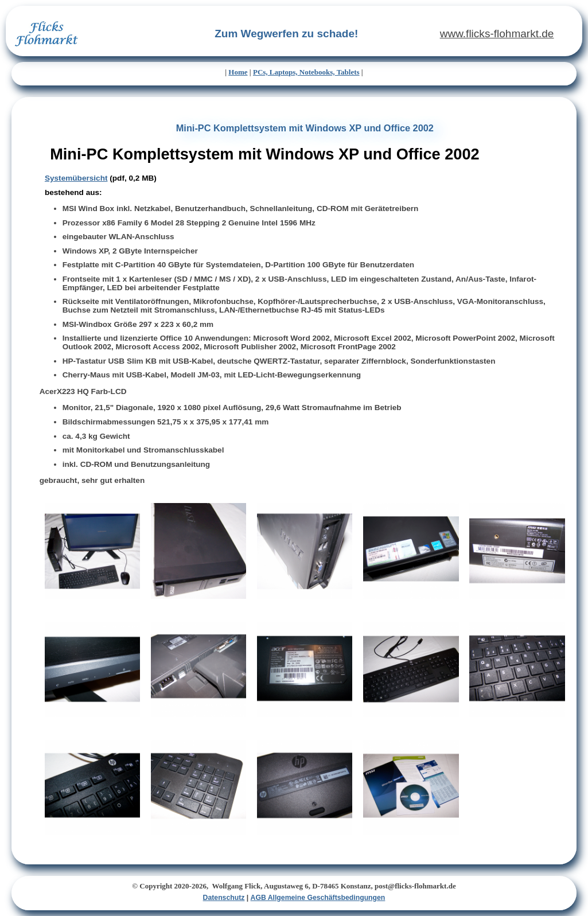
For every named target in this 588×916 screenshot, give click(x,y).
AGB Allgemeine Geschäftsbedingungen (318, 898)
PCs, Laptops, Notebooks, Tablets (306, 72)
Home (238, 72)
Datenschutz (224, 898)
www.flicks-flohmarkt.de (497, 34)
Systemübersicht (76, 178)
